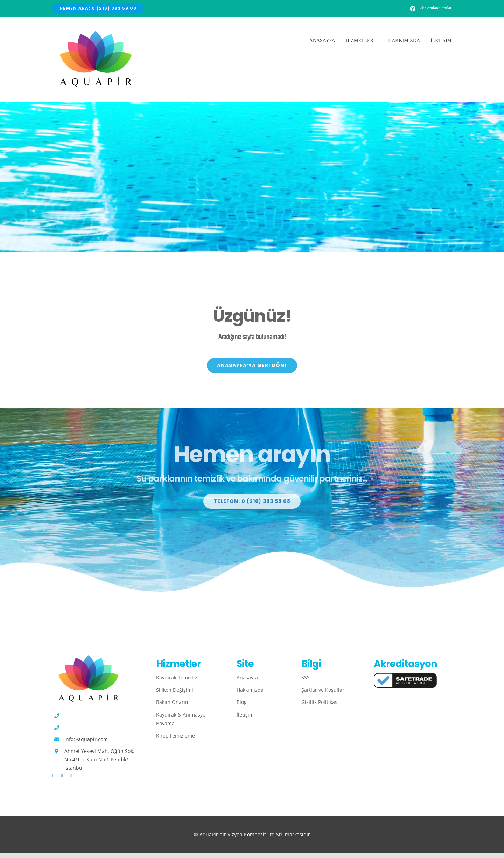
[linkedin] (88, 776)
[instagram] (71, 776)
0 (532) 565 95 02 (84, 728)
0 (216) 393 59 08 (84, 716)
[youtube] (80, 776)
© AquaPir (207, 834)
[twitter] (62, 776)
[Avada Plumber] (94, 34)
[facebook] (53, 776)
